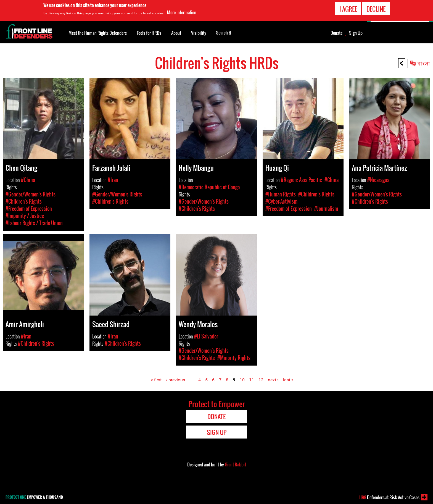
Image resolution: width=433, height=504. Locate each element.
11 (252, 380)
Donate (336, 33)
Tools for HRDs (149, 33)
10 (242, 380)
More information (182, 12)
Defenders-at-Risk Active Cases (389, 497)
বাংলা (424, 63)
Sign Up (356, 33)
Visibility (199, 33)
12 (261, 380)
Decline (376, 9)
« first (156, 380)
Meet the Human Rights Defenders (98, 33)
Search (224, 32)
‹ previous (175, 380)
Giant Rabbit (235, 464)
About (176, 33)
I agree (348, 9)
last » (288, 380)
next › (273, 380)
